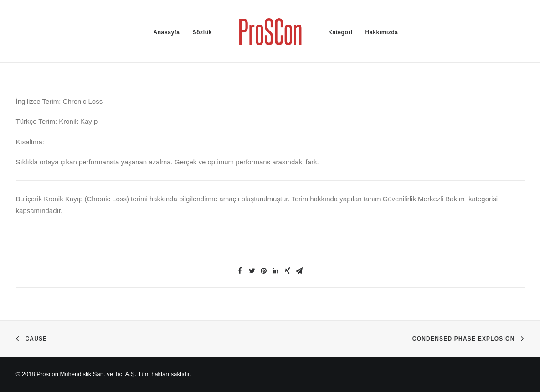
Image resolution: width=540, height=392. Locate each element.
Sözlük (202, 32)
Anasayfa (166, 32)
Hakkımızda (382, 32)
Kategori (340, 32)
